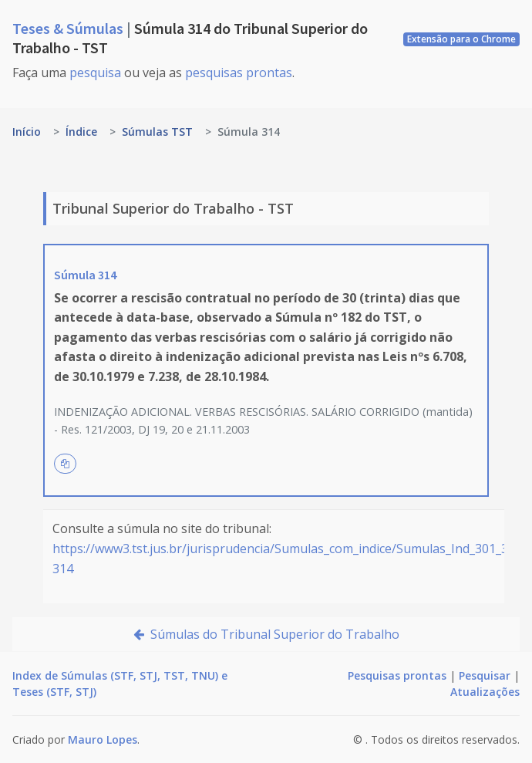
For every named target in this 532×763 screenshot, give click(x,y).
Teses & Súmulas (69, 28)
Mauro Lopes (103, 739)
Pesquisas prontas (397, 675)
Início (27, 132)
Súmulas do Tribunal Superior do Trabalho (266, 634)
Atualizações (485, 692)
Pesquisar (485, 675)
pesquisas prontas (239, 73)
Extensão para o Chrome (461, 39)
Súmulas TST (157, 132)
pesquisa (95, 73)
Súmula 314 (85, 275)
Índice (81, 132)
